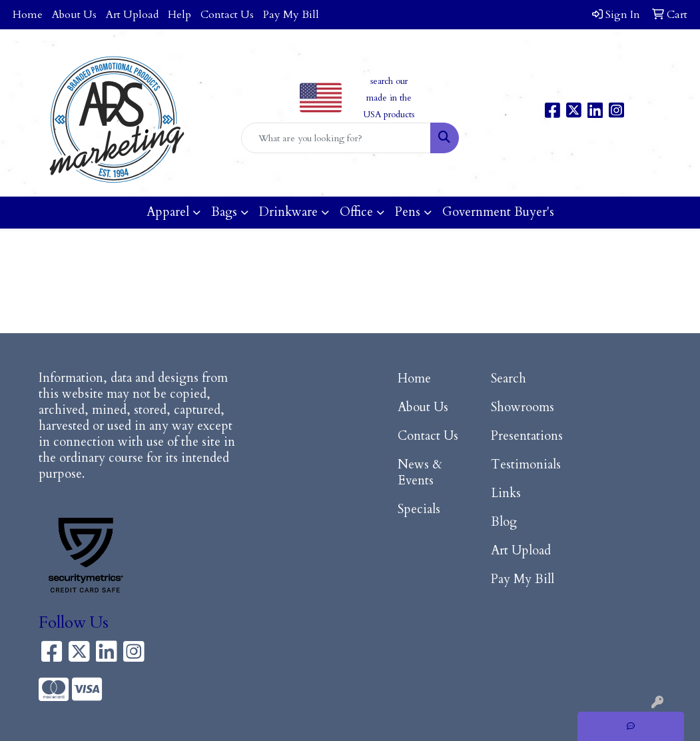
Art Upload (132, 15)
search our (389, 81)
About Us (74, 15)
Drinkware (288, 212)
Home (28, 15)
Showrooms (523, 407)
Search (509, 379)
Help (179, 15)
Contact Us (227, 15)
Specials (419, 509)
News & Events (420, 473)
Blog (504, 522)
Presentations (527, 436)
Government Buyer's (498, 212)
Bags (224, 212)
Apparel (168, 212)
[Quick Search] (336, 138)
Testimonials (526, 465)
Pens (408, 212)
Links (506, 493)
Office (356, 212)
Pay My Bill (291, 15)
